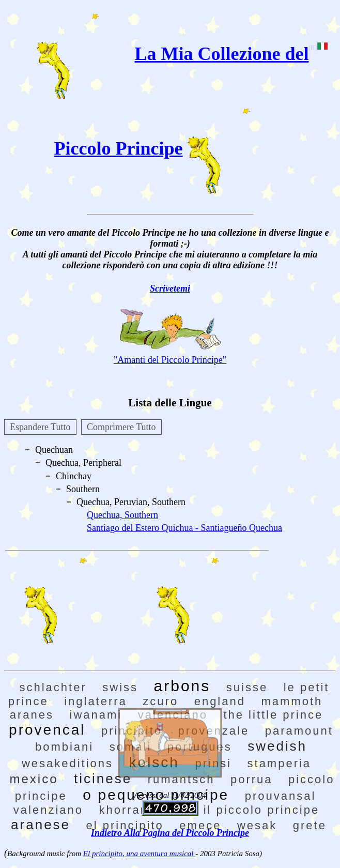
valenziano (48, 810)
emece (200, 825)
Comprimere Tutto (121, 427)
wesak (257, 825)
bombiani (64, 747)
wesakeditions (67, 763)
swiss (120, 687)
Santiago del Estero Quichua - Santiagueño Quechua (184, 528)
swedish (277, 746)
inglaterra (96, 701)
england (220, 701)
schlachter (53, 687)
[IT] (318, 48)
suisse (247, 687)
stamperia (280, 763)
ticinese (103, 779)
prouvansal (281, 796)
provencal (47, 730)
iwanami (96, 715)
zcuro (160, 701)
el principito (125, 825)
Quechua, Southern (122, 515)
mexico (34, 779)
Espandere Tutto (40, 427)
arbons (182, 686)
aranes (32, 715)
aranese (41, 825)
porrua (252, 779)
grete (310, 825)
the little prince (273, 715)
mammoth (292, 701)
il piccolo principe (262, 810)
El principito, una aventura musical (139, 854)
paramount (299, 731)
